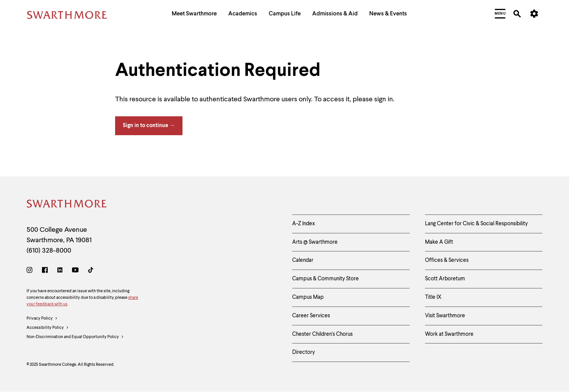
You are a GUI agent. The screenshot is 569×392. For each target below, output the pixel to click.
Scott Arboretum (445, 279)
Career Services (311, 316)
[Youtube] (75, 271)
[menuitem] (194, 15)
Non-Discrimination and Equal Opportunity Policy (75, 337)
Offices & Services (447, 260)
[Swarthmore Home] (67, 205)
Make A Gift (439, 242)
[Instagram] (31, 271)
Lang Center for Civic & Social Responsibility (476, 224)
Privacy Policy (42, 319)
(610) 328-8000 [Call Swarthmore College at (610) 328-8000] (49, 251)
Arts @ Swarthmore (315, 242)
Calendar (303, 260)
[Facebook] (45, 271)
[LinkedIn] (60, 271)
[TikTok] (91, 271)
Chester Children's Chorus (322, 334)
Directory (304, 352)
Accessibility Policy (48, 328)
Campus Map (308, 297)
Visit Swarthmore (445, 316)
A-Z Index (304, 224)
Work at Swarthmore (449, 334)
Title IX (433, 297)
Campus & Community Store (326, 279)
